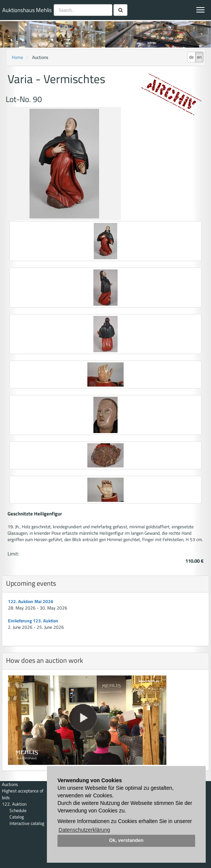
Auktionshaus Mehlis (27, 10)
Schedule (18, 810)
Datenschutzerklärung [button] (84, 830)
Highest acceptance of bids (23, 794)
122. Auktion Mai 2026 (31, 601)
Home (17, 57)
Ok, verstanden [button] (126, 840)
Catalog (17, 817)
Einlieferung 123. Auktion (33, 621)
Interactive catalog (27, 823)
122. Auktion (14, 804)
